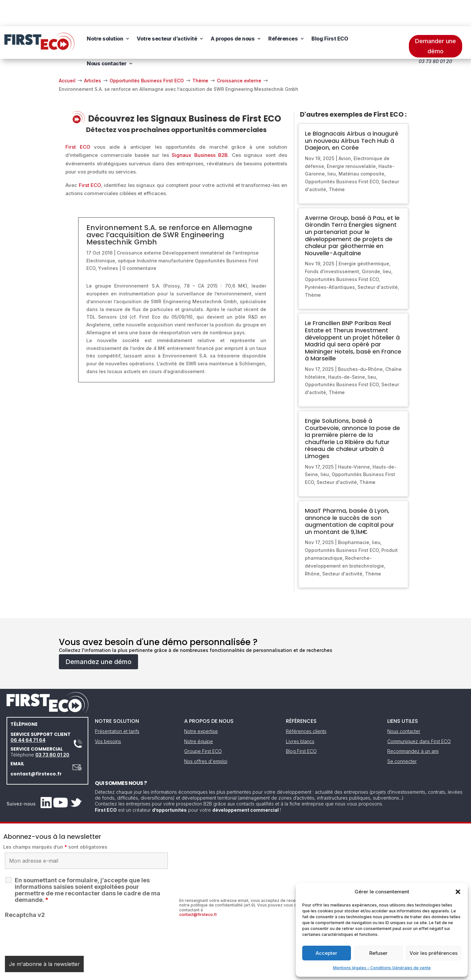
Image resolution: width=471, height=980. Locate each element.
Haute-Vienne (354, 441)
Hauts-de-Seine (347, 351)
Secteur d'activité (378, 261)
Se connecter (402, 735)
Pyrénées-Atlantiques (330, 261)
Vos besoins (108, 715)
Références (283, 12)
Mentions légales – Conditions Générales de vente (382, 968)
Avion (345, 132)
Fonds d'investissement (332, 245)
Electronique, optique (111, 234)
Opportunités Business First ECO (342, 155)
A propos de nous (233, 12)
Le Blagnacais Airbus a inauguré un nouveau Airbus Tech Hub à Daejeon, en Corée (352, 114)
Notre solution (105, 12)
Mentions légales (202, 973)
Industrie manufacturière (165, 234)
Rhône (312, 548)
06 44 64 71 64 (28, 714)
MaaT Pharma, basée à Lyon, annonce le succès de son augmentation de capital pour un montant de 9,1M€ (349, 495)
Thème (337, 163)
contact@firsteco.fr (36, 748)
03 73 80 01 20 (52, 729)
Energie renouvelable (351, 140)
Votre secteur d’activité (167, 12)
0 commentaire (139, 242)
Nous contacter (106, 37)
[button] (458, 892)
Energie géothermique (364, 237)
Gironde (371, 245)
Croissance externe (139, 227)
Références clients (306, 705)
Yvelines (108, 242)
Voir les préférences (434, 953)
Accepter (326, 953)
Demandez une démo (98, 636)
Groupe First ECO (203, 725)
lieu (332, 148)
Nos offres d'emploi (206, 735)
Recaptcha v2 (25, 889)
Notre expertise (201, 705)
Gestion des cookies (266, 973)
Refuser (378, 953)
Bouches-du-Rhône (360, 343)
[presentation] (55, 909)
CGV (232, 973)
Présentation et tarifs (117, 705)
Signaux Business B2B (200, 129)
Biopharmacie (354, 516)
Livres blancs (300, 715)
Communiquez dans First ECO (419, 715)
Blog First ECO (330, 12)
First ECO (78, 121)
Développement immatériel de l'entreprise (211, 227)
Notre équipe (199, 715)
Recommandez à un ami (413, 725)
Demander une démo (436, 20)
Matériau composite (361, 148)
